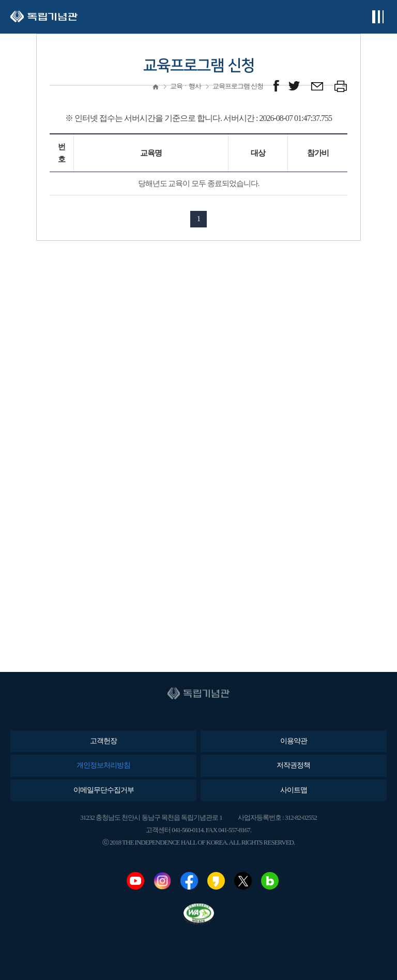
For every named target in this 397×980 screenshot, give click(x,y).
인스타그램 (162, 881)
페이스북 (189, 881)
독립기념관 (44, 17)
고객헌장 (103, 741)
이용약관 (294, 741)
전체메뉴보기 (378, 17)
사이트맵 (294, 790)
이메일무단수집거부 (104, 790)
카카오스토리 (216, 881)
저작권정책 (293, 765)
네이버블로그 (270, 881)
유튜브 (135, 881)
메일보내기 (318, 86)
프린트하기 (341, 86)
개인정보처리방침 (103, 765)
